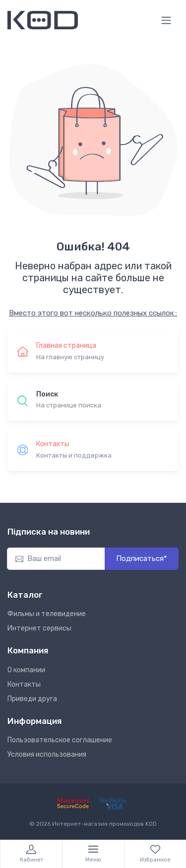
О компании (26, 670)
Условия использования (47, 754)
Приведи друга (32, 699)
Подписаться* (142, 558)
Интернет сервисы (39, 628)
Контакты (24, 684)
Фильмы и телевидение (47, 614)
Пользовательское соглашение (60, 740)
